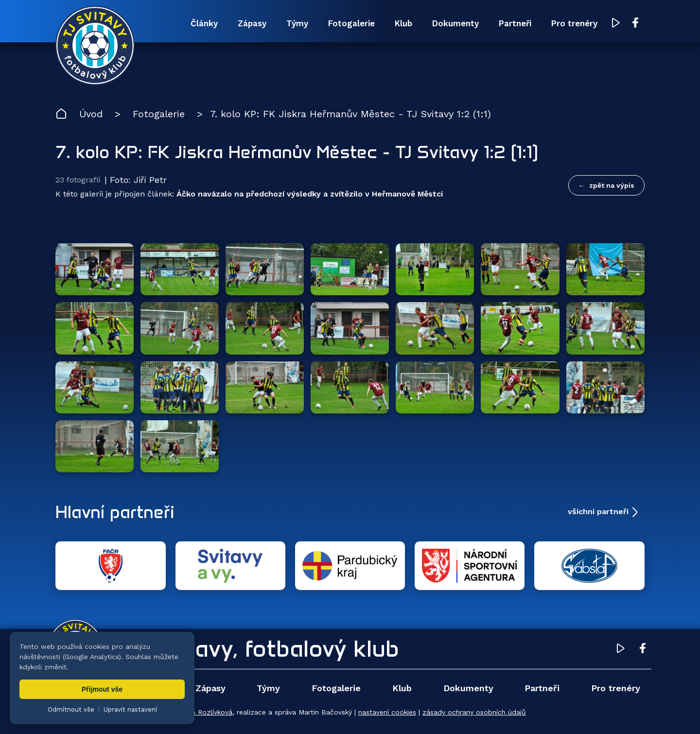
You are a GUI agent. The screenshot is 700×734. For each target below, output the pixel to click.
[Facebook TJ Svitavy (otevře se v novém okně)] (635, 23)
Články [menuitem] (204, 23)
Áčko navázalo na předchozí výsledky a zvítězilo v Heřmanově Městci (310, 194)
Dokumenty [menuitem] (455, 23)
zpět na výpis (612, 185)
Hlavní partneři (115, 512)
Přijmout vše (102, 689)
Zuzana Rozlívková (202, 712)
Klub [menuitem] (403, 23)
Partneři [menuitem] (515, 23)
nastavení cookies (387, 712)
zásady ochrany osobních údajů (474, 712)
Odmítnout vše (71, 709)
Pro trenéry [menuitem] (574, 23)
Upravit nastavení (130, 709)
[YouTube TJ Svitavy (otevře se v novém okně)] (616, 24)
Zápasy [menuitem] (252, 23)
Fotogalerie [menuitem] (351, 23)
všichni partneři (598, 511)
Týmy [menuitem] (297, 23)
